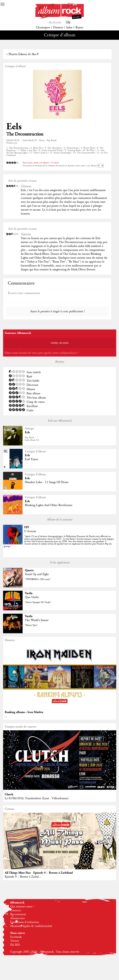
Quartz (29, 570)
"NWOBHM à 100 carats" (38, 579)
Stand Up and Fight (37, 574)
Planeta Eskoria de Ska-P (24, 54)
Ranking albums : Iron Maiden (24, 712)
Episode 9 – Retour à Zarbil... (23, 877)
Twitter (15, 941)
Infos (69, 28)
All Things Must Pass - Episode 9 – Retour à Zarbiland (39, 873)
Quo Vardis (32, 597)
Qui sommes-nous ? (22, 907)
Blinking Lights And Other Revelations (49, 505)
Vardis (29, 593)
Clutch (9, 794)
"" (59, 541)
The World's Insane (37, 620)
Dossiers (58, 28)
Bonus (79, 28)
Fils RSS (15, 945)
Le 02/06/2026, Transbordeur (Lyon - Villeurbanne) (37, 798)
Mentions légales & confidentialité (31, 926)
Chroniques (43, 28)
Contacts (16, 910)
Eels (14, 127)
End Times (31, 459)
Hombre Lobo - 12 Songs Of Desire (47, 482)
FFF (27, 527)
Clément (26, 186)
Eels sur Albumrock (60, 421)
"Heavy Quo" (31, 625)
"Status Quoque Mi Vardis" (38, 602)
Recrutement (18, 914)
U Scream (30, 531)
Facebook (16, 937)
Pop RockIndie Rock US (32, 439)
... (6, 716)
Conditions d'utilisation (25, 922)
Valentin (26, 234)
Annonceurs (17, 918)
